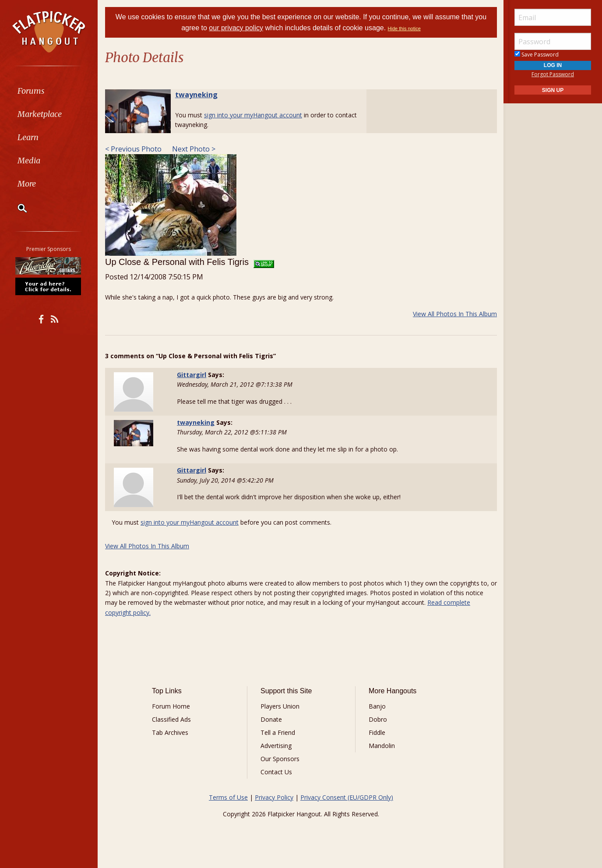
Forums (32, 91)
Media (30, 161)
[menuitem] (49, 91)
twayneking (196, 95)
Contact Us (276, 772)
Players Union (280, 706)
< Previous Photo (133, 149)
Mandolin (382, 746)
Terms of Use (228, 797)
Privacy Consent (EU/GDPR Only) (347, 797)
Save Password (537, 55)
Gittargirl (192, 375)
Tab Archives (170, 732)
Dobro (378, 719)
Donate (271, 719)
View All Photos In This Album (455, 314)
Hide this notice (404, 28)
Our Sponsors (280, 759)
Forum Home (171, 706)
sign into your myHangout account (253, 115)
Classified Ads (171, 719)
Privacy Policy (274, 797)
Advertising (276, 746)
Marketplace (40, 114)
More (28, 184)
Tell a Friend (278, 732)
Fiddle (377, 732)
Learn (29, 137)
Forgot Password (553, 74)
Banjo (377, 706)
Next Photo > (193, 149)
